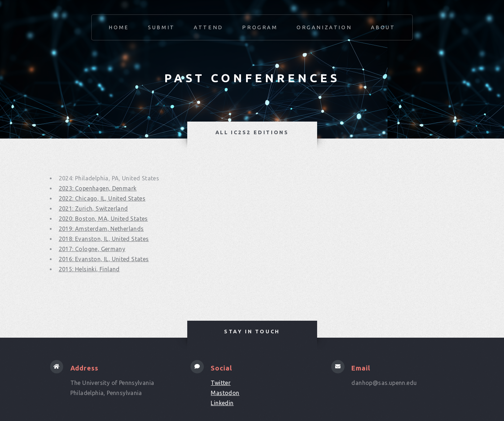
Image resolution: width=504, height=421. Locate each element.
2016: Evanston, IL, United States (104, 259)
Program (260, 27)
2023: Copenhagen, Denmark (98, 188)
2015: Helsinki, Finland (89, 269)
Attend (209, 27)
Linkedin (222, 403)
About (383, 27)
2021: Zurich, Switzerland (93, 209)
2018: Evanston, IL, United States (104, 239)
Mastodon (225, 393)
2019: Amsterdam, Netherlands (101, 229)
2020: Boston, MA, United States (103, 219)
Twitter (221, 383)
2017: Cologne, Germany (92, 249)
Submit (161, 27)
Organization (324, 27)
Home (119, 27)
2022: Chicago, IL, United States (102, 198)
